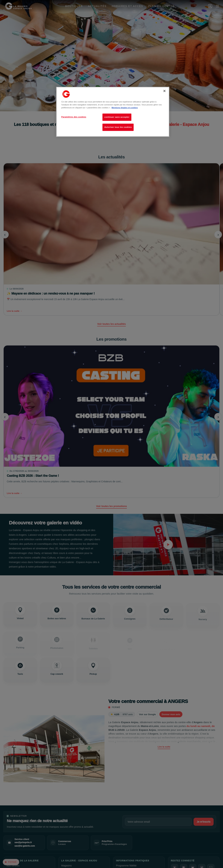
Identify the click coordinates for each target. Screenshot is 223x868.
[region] (113, 112)
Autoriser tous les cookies (118, 127)
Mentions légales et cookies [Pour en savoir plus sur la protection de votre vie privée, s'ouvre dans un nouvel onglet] (125, 108)
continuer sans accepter (117, 117)
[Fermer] (164, 91)
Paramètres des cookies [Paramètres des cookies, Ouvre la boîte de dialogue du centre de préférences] (74, 117)
